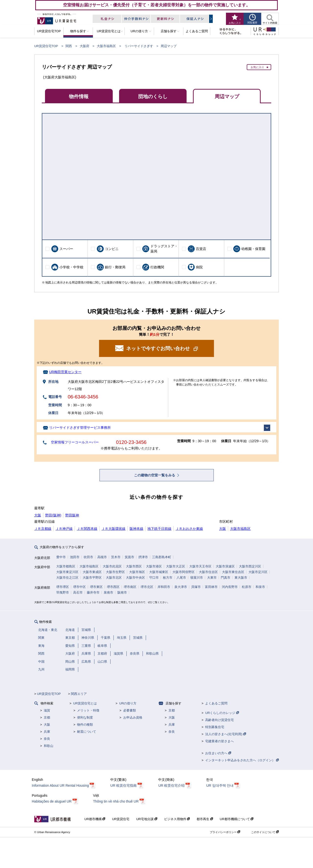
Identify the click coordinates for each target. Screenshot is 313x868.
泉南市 (108, 592)
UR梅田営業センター (65, 372)
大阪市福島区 (106, 46)
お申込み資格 (133, 717)
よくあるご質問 (216, 703)
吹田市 (88, 557)
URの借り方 (128, 703)
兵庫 (47, 732)
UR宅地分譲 (147, 819)
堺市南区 (130, 587)
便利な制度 (85, 717)
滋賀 (47, 710)
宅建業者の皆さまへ (219, 741)
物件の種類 (85, 725)
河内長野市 (230, 587)
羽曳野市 (63, 592)
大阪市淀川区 (258, 572)
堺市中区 (79, 587)
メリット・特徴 (88, 710)
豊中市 (61, 557)
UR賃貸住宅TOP (46, 46)
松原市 (247, 587)
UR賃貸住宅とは (85, 703)
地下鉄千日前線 (159, 529)
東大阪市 (241, 578)
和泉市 (260, 587)
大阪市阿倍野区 (184, 572)
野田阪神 (72, 515)
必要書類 (130, 710)
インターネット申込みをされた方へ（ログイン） (242, 760)
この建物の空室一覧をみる (155, 475)
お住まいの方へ (218, 753)
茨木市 (116, 557)
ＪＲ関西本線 (87, 529)
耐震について (87, 732)
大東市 (212, 578)
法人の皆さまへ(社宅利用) (225, 734)
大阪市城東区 (159, 572)
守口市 (154, 578)
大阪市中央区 (135, 578)
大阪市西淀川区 (250, 566)
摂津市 (143, 557)
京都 (47, 717)
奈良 (47, 739)
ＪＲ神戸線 (64, 529)
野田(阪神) (53, 515)
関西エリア (79, 694)
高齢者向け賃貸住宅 (219, 720)
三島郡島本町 (162, 557)
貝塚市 (196, 587)
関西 (69, 46)
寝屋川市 (197, 578)
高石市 (78, 592)
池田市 (75, 557)
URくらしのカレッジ (222, 713)
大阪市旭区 (137, 572)
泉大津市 (181, 587)
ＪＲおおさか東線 (189, 529)
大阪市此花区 (112, 566)
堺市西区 (113, 587)
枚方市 (168, 578)
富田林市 (211, 587)
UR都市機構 (95, 819)
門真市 (226, 578)
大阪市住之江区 (67, 578)
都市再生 (205, 819)
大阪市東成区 (92, 572)
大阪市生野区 (115, 572)
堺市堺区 (63, 587)
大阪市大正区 (176, 566)
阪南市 (122, 592)
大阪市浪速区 (225, 566)
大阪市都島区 (66, 566)
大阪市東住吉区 (233, 572)
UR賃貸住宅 (121, 819)
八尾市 (181, 578)
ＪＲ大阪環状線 (113, 529)
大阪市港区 (154, 566)
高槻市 (102, 557)
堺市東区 (96, 587)
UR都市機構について (237, 819)
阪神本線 (136, 529)
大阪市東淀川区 (67, 572)
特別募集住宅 (215, 727)
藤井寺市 (93, 592)
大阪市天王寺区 (200, 566)
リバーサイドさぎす (139, 46)
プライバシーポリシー (225, 832)
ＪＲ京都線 (43, 529)
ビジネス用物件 (177, 819)
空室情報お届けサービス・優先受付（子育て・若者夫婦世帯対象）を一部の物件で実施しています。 (157, 5)
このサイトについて (265, 832)
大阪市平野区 (92, 578)
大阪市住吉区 (208, 572)
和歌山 (49, 746)
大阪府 (84, 46)
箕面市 (129, 557)
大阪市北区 (114, 578)
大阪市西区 (134, 566)
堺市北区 (147, 587)
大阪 (38, 515)
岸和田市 (164, 587)
